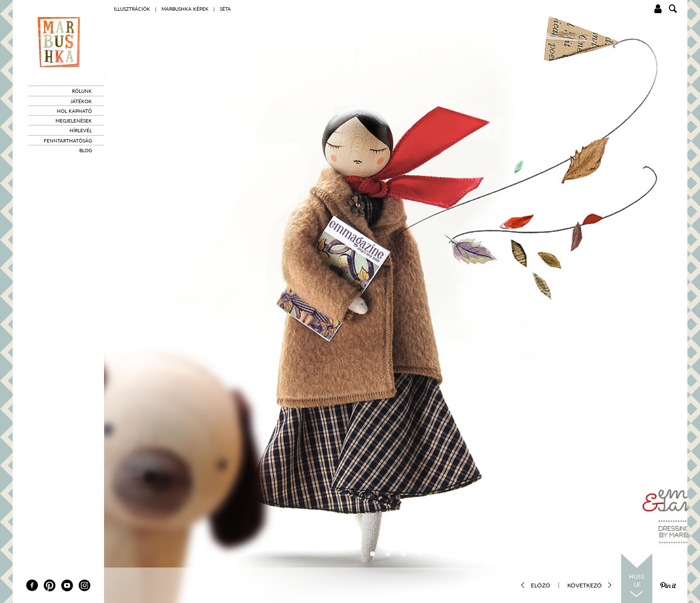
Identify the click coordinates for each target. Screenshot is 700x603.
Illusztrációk (132, 9)
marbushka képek (185, 9)
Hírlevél (81, 130)
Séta (225, 9)
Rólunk (82, 91)
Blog (86, 150)
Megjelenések (74, 121)
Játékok (81, 101)
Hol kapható (74, 111)
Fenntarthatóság (68, 141)
